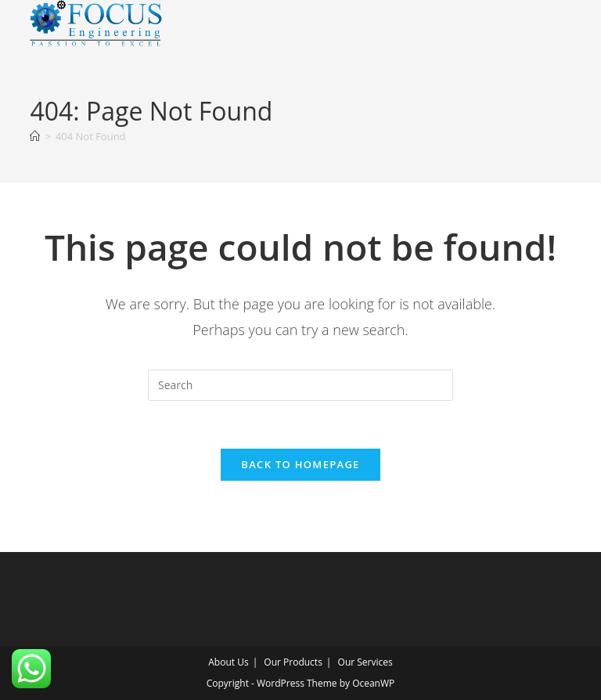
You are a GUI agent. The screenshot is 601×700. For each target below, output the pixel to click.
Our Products (293, 662)
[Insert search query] (300, 385)
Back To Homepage (300, 464)
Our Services (365, 662)
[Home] (35, 136)
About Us (228, 662)
